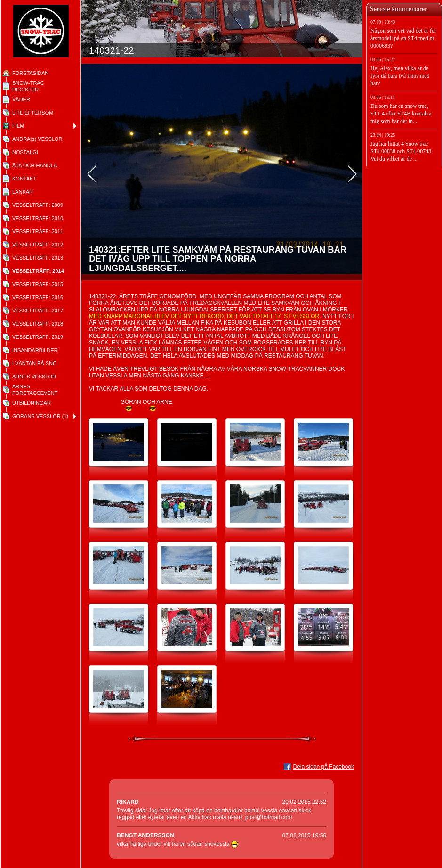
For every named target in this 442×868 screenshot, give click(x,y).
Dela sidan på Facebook (324, 767)
